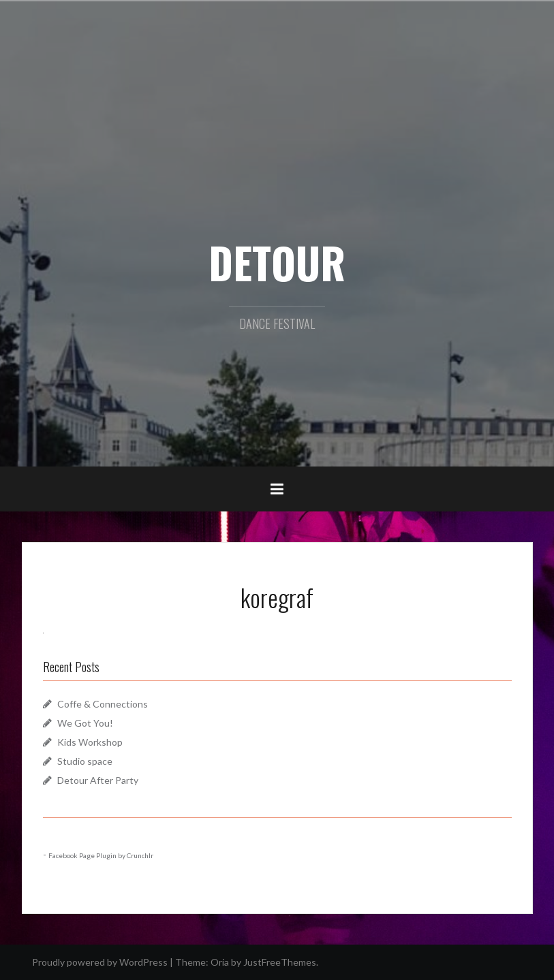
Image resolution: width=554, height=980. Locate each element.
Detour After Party (98, 780)
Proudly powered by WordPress (100, 962)
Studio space (85, 761)
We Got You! (85, 723)
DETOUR (277, 262)
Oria (220, 962)
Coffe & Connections (103, 704)
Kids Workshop (90, 742)
